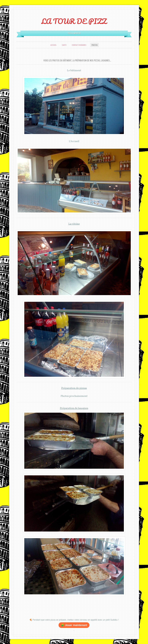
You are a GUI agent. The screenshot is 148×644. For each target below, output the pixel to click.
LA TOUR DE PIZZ (74, 21)
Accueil (53, 45)
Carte (64, 45)
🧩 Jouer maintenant (74, 625)
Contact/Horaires (79, 45)
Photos (95, 45)
